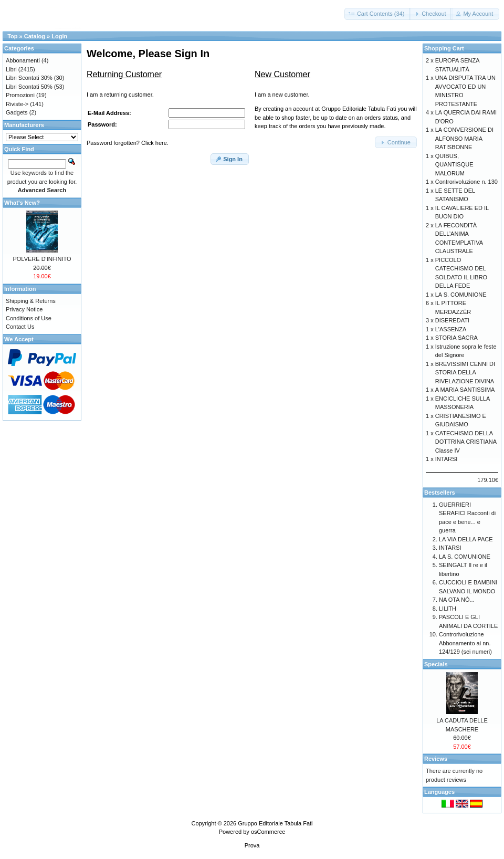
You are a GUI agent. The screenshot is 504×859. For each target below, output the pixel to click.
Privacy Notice (24, 309)
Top (12, 36)
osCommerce (268, 832)
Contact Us (20, 327)
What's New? (22, 203)
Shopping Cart (444, 48)
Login (59, 36)
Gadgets (17, 112)
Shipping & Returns (31, 301)
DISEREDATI (452, 320)
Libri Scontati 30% (29, 78)
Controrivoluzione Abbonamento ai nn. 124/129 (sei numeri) (465, 643)
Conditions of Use (29, 318)
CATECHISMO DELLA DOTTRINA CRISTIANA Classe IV (466, 442)
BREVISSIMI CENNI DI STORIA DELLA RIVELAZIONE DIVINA (465, 373)
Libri (11, 69)
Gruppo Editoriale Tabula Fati (275, 823)
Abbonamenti (23, 60)
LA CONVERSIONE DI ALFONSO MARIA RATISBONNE (464, 138)
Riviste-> (17, 104)
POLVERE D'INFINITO (42, 259)
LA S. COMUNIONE (461, 295)
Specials (436, 664)
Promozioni (20, 95)
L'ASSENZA (451, 329)
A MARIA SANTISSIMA (465, 390)
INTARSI (447, 459)
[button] (378, 14)
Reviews (436, 759)
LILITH (448, 609)
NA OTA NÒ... (457, 600)
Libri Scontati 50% (29, 87)
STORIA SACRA (456, 338)
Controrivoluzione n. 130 (466, 182)
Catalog (35, 36)
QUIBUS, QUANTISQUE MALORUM (454, 165)
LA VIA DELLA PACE (466, 539)
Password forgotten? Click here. (128, 143)
